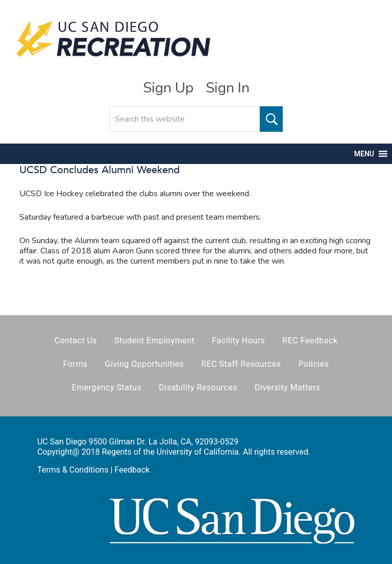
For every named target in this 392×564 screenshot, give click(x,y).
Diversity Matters (288, 387)
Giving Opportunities (145, 364)
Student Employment (154, 340)
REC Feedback (310, 340)
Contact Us (76, 340)
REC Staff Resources (241, 364)
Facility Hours (238, 340)
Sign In (228, 88)
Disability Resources (198, 387)
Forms (76, 364)
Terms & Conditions (73, 470)
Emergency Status (106, 387)
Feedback (132, 470)
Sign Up (168, 88)
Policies (314, 364)
